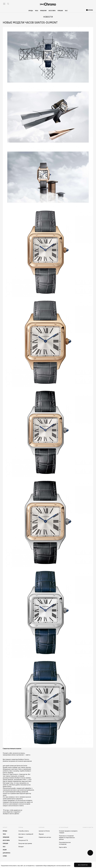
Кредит (21, 837)
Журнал (41, 834)
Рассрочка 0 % (23, 840)
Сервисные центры (45, 837)
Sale (66, 11)
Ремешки (60, 11)
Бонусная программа (25, 843)
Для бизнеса (7, 853)
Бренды (31, 11)
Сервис (5, 856)
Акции (5, 850)
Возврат (21, 847)
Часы (37, 11)
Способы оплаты (24, 831)
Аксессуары (52, 11)
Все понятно (83, 865)
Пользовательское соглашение (65, 843)
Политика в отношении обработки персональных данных (67, 837)
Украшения (43, 11)
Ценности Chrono (44, 831)
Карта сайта (63, 847)
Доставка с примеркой (26, 834)
